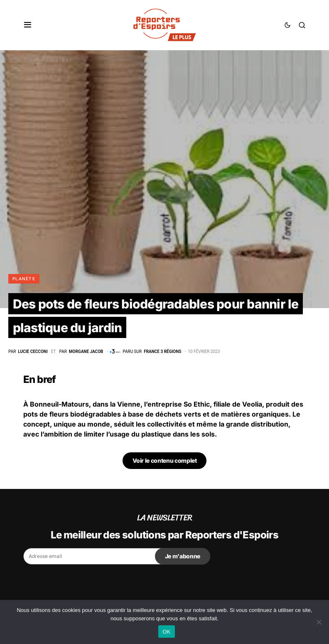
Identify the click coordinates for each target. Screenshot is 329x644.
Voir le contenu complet (165, 460)
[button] (28, 25)
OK (166, 632)
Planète (24, 279)
